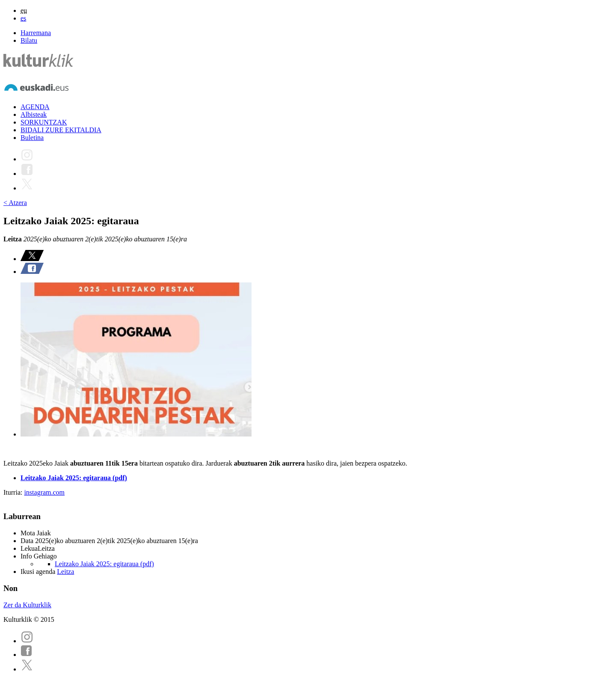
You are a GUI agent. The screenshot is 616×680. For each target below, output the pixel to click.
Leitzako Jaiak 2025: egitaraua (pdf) (74, 478)
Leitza (65, 572)
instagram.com (44, 492)
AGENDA (35, 107)
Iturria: (14, 492)
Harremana (36, 33)
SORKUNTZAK (44, 122)
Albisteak (34, 114)
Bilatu (29, 40)
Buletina (32, 138)
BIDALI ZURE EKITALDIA (61, 130)
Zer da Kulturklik (27, 605)
